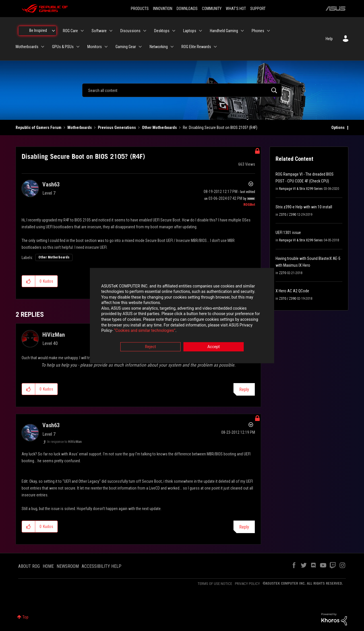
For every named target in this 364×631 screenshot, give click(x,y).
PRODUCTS (140, 9)
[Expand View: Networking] (172, 47)
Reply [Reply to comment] (244, 390)
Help (329, 39)
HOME (48, 566)
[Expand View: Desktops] (174, 31)
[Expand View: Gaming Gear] (140, 47)
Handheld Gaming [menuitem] (224, 31)
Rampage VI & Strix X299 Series (301, 189)
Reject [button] (151, 347)
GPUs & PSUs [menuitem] (63, 47)
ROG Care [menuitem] (70, 31)
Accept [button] (214, 347)
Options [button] (338, 128)
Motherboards (80, 128)
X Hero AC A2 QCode (292, 291)
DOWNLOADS (187, 9)
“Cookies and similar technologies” (145, 331)
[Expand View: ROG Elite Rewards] (215, 47)
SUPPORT (258, 9)
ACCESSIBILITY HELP (102, 566)
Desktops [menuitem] (162, 31)
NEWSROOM (68, 566)
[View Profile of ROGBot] (249, 205)
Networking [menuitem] (159, 47)
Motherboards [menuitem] (27, 47)
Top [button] (25, 617)
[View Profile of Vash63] (51, 184)
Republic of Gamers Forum (39, 128)
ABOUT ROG (29, 566)
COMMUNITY (212, 9)
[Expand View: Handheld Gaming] (242, 31)
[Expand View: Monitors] (106, 47)
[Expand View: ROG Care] (82, 31)
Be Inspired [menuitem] (38, 30)
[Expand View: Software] (111, 31)
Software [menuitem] (99, 31)
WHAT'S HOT (236, 9)
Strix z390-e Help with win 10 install (304, 207)
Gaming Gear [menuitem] (126, 47)
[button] (29, 281)
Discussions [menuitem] (130, 31)
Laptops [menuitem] (190, 31)
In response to (64, 442)
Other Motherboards (159, 128)
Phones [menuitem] (258, 31)
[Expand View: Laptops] (200, 31)
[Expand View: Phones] (268, 31)
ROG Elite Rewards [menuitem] (196, 47)
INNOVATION (163, 9)
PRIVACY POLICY (247, 584)
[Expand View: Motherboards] (43, 47)
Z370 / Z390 (288, 215)
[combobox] (182, 90)
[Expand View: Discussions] (145, 31)
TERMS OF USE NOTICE (215, 584)
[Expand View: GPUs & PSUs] (78, 47)
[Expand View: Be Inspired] (53, 31)
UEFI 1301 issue (288, 233)
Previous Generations (117, 128)
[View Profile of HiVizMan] (54, 335)
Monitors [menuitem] (95, 47)
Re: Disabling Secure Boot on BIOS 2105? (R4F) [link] (220, 128)
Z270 (283, 273)
